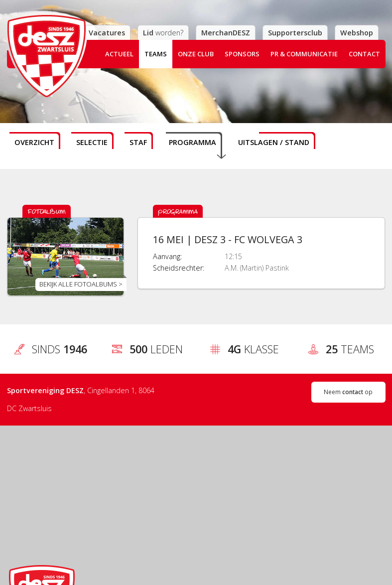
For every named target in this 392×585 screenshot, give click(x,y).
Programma (193, 142)
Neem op (348, 392)
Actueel (119, 54)
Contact (364, 54)
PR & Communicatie (304, 54)
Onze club (196, 54)
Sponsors (242, 54)
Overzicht (34, 142)
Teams (156, 54)
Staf (138, 142)
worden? (163, 33)
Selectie (92, 142)
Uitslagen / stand (274, 142)
